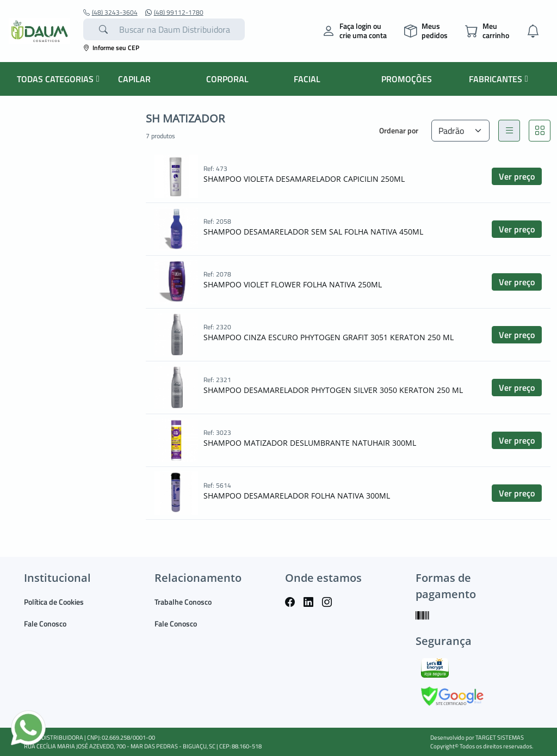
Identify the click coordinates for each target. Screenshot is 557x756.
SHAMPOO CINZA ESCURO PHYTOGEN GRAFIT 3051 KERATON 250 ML (329, 337)
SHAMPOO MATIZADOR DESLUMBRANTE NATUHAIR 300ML (310, 443)
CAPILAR (134, 79)
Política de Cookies (54, 602)
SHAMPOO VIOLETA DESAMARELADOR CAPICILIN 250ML (304, 179)
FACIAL (307, 79)
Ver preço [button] (517, 176)
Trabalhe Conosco (183, 602)
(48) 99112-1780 (174, 13)
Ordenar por (399, 130)
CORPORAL (227, 79)
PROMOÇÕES (407, 79)
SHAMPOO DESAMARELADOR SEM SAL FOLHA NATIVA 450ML (313, 232)
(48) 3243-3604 (110, 13)
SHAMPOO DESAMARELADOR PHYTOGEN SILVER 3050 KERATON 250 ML (333, 390)
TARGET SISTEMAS (500, 737)
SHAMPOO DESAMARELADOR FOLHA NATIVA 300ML (297, 496)
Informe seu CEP (111, 48)
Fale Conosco (45, 623)
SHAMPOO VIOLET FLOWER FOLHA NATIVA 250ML (293, 284)
